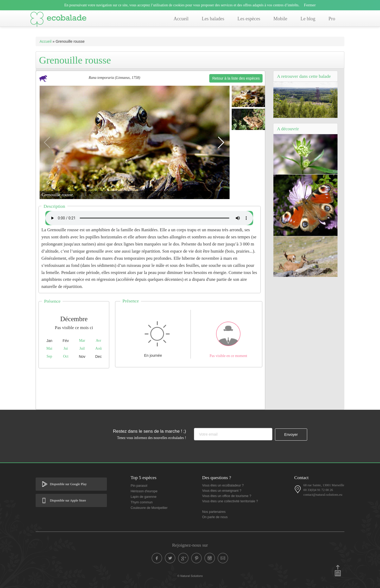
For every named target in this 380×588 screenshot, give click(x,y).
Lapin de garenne (144, 497)
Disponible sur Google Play (68, 484)
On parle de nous (215, 517)
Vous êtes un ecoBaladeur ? (223, 485)
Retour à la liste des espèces (236, 78)
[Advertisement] (150, 388)
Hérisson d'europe (144, 491)
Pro (332, 19)
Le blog (308, 19)
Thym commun (142, 502)
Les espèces (249, 19)
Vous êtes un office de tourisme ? (227, 496)
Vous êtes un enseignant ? (222, 491)
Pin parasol (139, 486)
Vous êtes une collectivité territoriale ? (230, 501)
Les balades (213, 19)
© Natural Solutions (190, 576)
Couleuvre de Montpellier (149, 508)
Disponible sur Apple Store (68, 500)
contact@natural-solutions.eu (323, 495)
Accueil (181, 19)
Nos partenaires (214, 512)
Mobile (280, 19)
